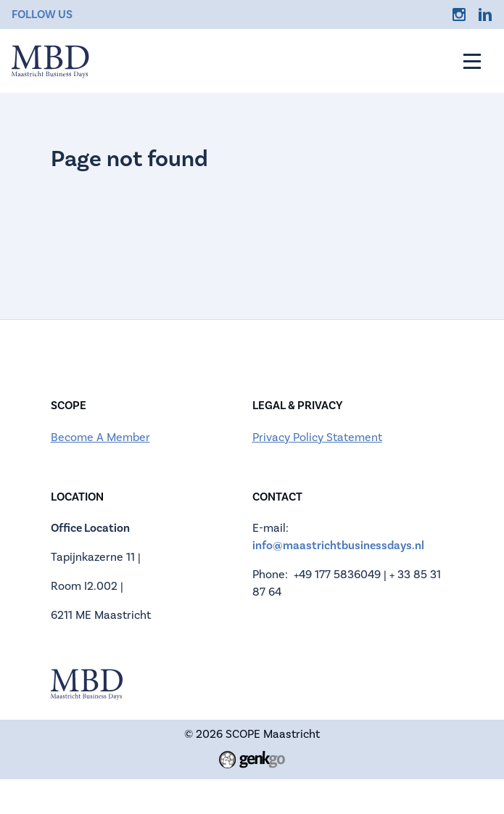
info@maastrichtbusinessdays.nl (338, 546)
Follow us (42, 15)
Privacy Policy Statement (317, 437)
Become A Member (100, 437)
